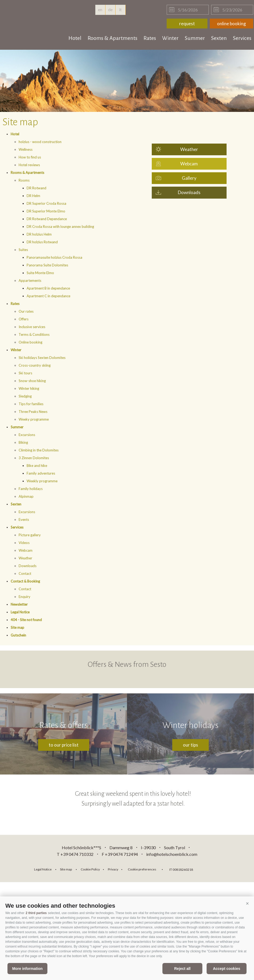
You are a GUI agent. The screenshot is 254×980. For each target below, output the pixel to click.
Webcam (26, 550)
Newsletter (19, 604)
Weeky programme (34, 419)
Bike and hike (37, 466)
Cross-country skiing (35, 365)
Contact (25, 573)
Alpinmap (26, 496)
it (120, 9)
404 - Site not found (26, 620)
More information (27, 969)
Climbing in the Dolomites (39, 450)
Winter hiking (29, 388)
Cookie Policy (90, 869)
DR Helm (33, 196)
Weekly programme (42, 481)
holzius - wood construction (40, 142)
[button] (247, 904)
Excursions (27, 435)
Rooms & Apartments (112, 38)
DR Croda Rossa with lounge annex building (60, 227)
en (100, 11)
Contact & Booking (25, 581)
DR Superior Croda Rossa (46, 203)
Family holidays (31, 489)
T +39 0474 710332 (75, 854)
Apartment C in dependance (48, 296)
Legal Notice (20, 612)
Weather (25, 558)
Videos (24, 543)
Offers (24, 319)
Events (24, 520)
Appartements (30, 280)
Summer (195, 38)
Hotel (75, 38)
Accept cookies (227, 969)
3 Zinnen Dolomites (34, 458)
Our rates (26, 311)
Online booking (30, 342)
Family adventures (41, 473)
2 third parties (36, 913)
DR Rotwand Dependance (47, 219)
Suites (23, 250)
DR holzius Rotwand (42, 242)
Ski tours (25, 373)
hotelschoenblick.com (35, 16)
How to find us (30, 157)
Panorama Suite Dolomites (47, 265)
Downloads (28, 566)
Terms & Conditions (34, 334)
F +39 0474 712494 (120, 854)
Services (242, 38)
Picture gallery (30, 535)
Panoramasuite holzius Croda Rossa (54, 257)
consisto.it (211, 869)
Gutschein (18, 635)
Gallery (189, 178)
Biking (23, 442)
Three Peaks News (33, 412)
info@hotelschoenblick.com (172, 854)
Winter (170, 38)
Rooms (24, 180)
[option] (127, 81)
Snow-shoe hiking (32, 381)
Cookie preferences (142, 869)
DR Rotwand (36, 188)
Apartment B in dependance (48, 288)
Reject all (182, 969)
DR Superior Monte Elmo (46, 211)
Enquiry (24, 597)
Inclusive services (32, 327)
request (187, 24)
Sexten (219, 38)
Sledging (25, 396)
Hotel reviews (29, 165)
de (110, 9)
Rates (150, 38)
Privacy (113, 869)
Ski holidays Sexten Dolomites (42, 358)
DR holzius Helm (39, 234)
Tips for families (31, 404)
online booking (232, 24)
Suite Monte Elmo (40, 273)
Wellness (26, 149)
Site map (17, 627)
